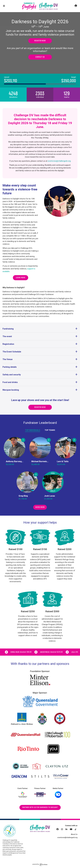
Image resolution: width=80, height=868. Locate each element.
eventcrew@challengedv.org (59, 161)
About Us (74, 834)
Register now (40, 41)
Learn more (21, 278)
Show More (40, 507)
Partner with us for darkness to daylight (40, 807)
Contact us (40, 57)
